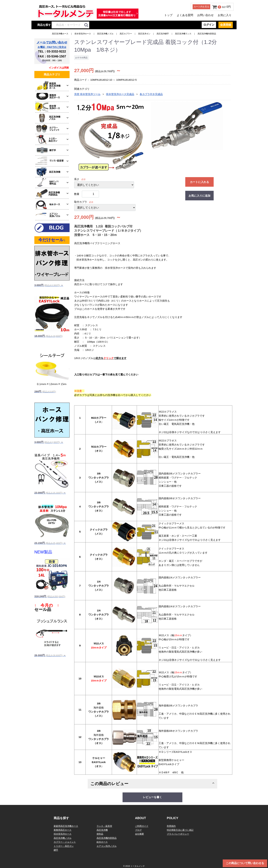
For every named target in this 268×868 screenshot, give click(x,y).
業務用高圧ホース (63, 830)
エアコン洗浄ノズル (107, 846)
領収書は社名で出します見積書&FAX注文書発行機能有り (117, 14)
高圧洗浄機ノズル (105, 34)
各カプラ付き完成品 (151, 94)
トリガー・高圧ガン (64, 846)
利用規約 (171, 826)
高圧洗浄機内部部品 (207, 34)
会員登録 (226, 25)
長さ (77, 179)
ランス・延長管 (104, 826)
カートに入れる (199, 182)
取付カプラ (81, 202)
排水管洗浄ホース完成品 (120, 94)
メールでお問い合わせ (52, 42)
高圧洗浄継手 (163, 34)
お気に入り (225, 15)
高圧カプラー (126, 34)
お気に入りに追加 (199, 196)
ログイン (209, 25)
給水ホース (102, 842)
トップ (168, 15)
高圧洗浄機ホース (60, 34)
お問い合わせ (205, 15)
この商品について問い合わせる (245, 863)
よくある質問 (185, 15)
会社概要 (139, 834)
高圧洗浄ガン (144, 34)
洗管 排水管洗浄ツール (87, 94)
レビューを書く (152, 797)
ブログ (138, 830)
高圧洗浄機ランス (183, 34)
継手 (56, 850)
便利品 (100, 834)
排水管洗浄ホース (83, 34)
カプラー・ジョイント (65, 842)
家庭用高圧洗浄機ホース (66, 826)
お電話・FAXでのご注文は (52, 47)
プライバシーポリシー (178, 834)
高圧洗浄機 (102, 830)
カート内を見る (201, 7)
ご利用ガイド (142, 826)
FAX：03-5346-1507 (52, 56)
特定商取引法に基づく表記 (180, 830)
